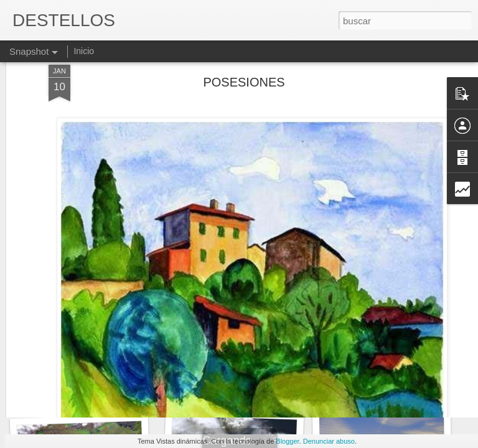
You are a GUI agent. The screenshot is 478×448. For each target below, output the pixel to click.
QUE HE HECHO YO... (382, 384)
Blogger (287, 441)
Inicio (84, 51)
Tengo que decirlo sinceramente (100, 391)
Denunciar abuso (329, 441)
